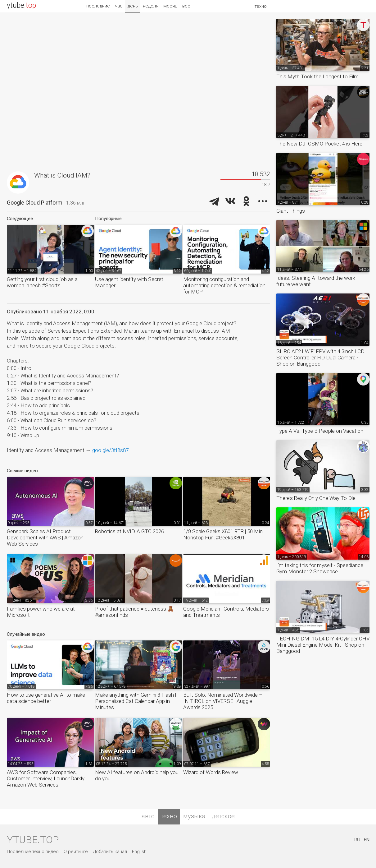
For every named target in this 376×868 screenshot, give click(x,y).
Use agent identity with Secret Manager (129, 282)
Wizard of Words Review (211, 772)
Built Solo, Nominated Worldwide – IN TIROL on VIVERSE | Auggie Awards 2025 (223, 701)
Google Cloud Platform (35, 203)
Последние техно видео (33, 852)
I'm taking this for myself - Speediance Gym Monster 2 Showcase (320, 568)
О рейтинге (76, 852)
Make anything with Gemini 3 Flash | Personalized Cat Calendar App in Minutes (136, 701)
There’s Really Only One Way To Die (316, 498)
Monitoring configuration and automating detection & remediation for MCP (224, 285)
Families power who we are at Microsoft (41, 612)
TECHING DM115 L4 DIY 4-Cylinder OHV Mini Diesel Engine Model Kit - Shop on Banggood (323, 645)
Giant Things (291, 211)
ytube (21, 5)
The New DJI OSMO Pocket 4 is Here (319, 144)
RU (357, 840)
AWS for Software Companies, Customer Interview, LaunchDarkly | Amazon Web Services (47, 778)
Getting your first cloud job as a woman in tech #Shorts (42, 282)
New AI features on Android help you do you (137, 775)
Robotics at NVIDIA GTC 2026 (129, 531)
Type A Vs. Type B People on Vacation (320, 431)
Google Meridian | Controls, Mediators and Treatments (226, 612)
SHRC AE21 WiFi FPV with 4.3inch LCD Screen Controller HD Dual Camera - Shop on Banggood (320, 358)
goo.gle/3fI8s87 (110, 450)
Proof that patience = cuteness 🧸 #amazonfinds (134, 612)
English (139, 852)
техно (169, 816)
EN (367, 840)
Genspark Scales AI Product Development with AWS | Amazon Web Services (45, 538)
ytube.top (33, 840)
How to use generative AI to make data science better (46, 698)
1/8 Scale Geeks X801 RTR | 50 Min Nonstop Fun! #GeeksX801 (223, 534)
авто (148, 816)
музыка (194, 816)
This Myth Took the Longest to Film (317, 76)
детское (223, 816)
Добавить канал (110, 852)
